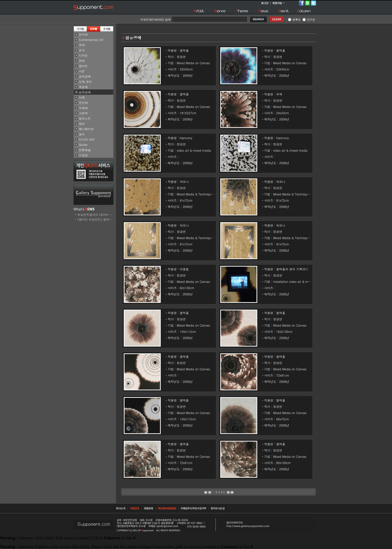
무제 (279, 94)
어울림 (184, 269)
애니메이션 (86, 129)
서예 (82, 97)
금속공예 (85, 76)
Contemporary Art (91, 40)
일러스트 (85, 118)
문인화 (83, 103)
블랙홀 (184, 50)
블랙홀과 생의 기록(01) (292, 269)
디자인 (83, 55)
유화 (82, 45)
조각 (82, 50)
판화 (82, 61)
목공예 (83, 87)
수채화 (83, 108)
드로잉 (83, 155)
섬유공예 (85, 92)
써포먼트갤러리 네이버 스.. (96, 215)
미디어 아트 (87, 139)
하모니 (184, 182)
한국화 (83, 34)
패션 (82, 124)
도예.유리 (85, 82)
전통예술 (85, 150)
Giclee (83, 145)
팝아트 (83, 66)
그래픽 (83, 113)
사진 (82, 71)
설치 (82, 134)
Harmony (186, 138)
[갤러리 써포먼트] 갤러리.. (96, 219)
